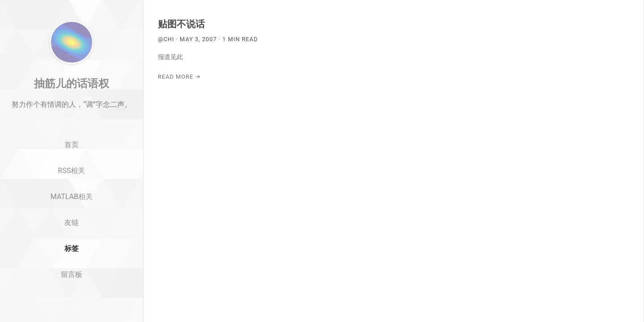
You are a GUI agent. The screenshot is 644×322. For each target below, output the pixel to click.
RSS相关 (72, 196)
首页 (72, 171)
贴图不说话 (181, 24)
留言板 (72, 300)
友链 (72, 248)
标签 (72, 274)
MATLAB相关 (72, 222)
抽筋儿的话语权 (72, 109)
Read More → (179, 77)
